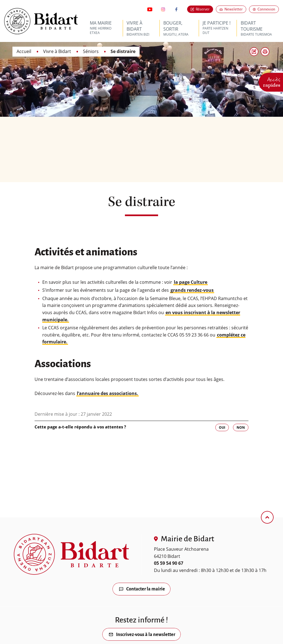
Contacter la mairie (146, 589)
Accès (272, 81)
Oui (222, 427)
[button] (265, 52)
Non (241, 427)
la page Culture (191, 282)
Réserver (203, 9)
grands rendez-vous (192, 290)
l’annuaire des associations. (108, 393)
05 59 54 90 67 (169, 563)
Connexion (266, 9)
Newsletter (235, 9)
